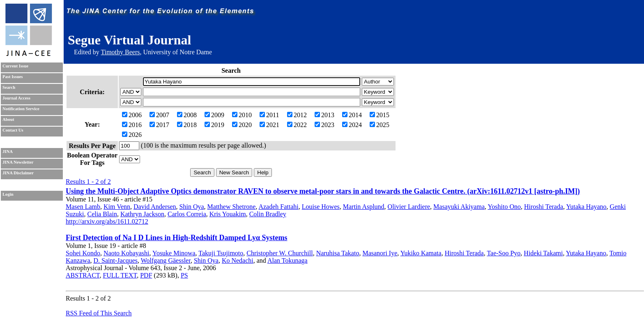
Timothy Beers (120, 52)
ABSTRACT (83, 275)
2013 (324, 115)
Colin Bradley (268, 214)
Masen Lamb (83, 207)
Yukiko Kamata (421, 253)
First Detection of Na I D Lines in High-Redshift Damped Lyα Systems (177, 238)
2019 (214, 125)
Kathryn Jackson (142, 214)
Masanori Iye (380, 253)
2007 (159, 115)
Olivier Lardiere (409, 207)
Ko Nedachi (238, 260)
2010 (242, 115)
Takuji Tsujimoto (221, 253)
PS (184, 275)
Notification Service (21, 109)
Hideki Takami (543, 253)
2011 (269, 115)
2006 (132, 115)
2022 (297, 125)
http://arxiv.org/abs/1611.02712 (107, 221)
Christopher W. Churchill (279, 253)
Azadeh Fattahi (278, 207)
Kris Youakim (228, 214)
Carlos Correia (187, 214)
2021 (269, 125)
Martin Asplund (364, 207)
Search (9, 87)
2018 (187, 125)
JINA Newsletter (18, 162)
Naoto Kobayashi (126, 253)
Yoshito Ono (504, 207)
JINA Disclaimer (18, 173)
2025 (379, 125)
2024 (352, 125)
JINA (8, 152)
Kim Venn (117, 207)
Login (8, 194)
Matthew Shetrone (232, 207)
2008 (187, 115)
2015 (379, 115)
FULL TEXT (120, 275)
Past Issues (13, 77)
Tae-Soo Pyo (504, 253)
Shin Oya (192, 207)
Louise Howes (321, 207)
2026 (132, 135)
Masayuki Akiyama (459, 207)
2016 (132, 125)
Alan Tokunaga (287, 260)
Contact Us (13, 130)
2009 (214, 115)
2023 (324, 125)
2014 (352, 115)
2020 (242, 125)
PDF (146, 275)
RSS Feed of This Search (99, 313)
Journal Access (16, 98)
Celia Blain (102, 214)
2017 (159, 125)
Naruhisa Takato (338, 253)
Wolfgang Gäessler (166, 260)
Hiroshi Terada (544, 207)
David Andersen (155, 207)
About (8, 119)
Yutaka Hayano (586, 207)
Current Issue (15, 66)
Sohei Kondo (83, 253)
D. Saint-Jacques (116, 260)
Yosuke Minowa (174, 253)
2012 (297, 115)
